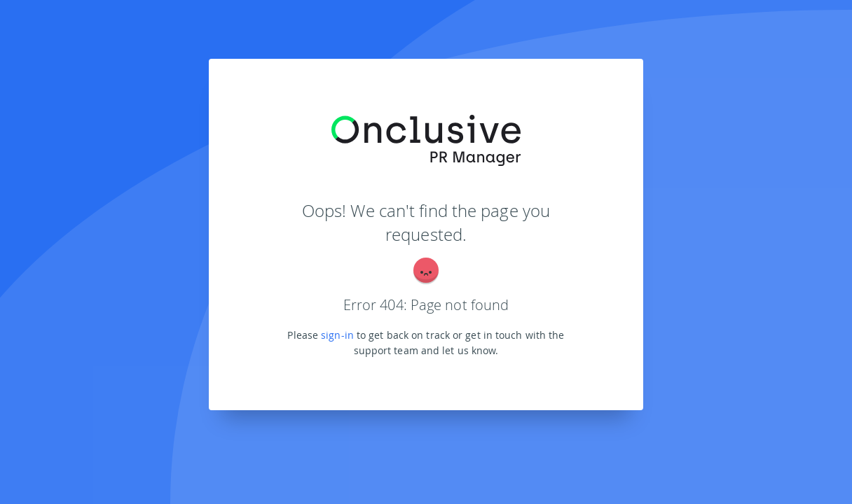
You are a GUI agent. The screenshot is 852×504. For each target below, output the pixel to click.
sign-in (337, 335)
